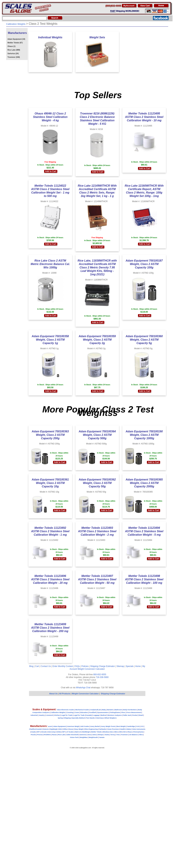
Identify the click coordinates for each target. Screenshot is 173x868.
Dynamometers (103, 712)
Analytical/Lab (96, 710)
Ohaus (130, 732)
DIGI (60, 729)
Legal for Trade (67, 715)
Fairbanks (103, 729)
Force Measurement (134, 712)
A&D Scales (85, 726)
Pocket (135, 715)
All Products (65, 694)
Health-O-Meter (126, 729)
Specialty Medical (78, 718)
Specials (130, 666)
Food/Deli (93, 712)
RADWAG (47, 735)
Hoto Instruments (139, 729)
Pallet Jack (127, 715)
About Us (53, 694)
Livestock (49, 715)
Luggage (96, 715)
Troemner (124, 735)
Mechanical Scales (82, 710)
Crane (77, 712)
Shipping (67, 718)
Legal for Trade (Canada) (83, 715)
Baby (104, 710)
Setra (94, 735)
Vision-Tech (74, 737)
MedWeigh (86, 732)
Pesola (33, 735)
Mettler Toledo (96, 732)
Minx (116, 732)
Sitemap (120, 666)
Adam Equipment (60, 726)
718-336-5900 (102, 677)
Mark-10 (78, 732)
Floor (123, 712)
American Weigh (73, 726)
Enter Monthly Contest (63, 666)
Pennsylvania (138, 732)
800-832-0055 (100, 675)
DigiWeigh (54, 729)
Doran (71, 729)
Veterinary (100, 718)
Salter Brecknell (72, 735)
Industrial (34, 715)
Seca (89, 735)
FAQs (77, 666)
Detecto (46, 729)
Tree (118, 735)
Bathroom (118, 710)
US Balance (133, 735)
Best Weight (121, 726)
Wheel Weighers (111, 718)
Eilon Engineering (91, 729)
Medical (104, 715)
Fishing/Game (115, 712)
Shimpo (100, 735)
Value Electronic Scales (65, 710)
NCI (125, 732)
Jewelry (42, 715)
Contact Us (46, 666)
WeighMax (84, 737)
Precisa (40, 735)
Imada (33, 732)
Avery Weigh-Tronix (108, 726)
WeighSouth (93, 737)
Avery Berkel (95, 726)
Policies (85, 666)
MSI (121, 732)
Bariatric (110, 710)
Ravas (54, 735)
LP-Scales (70, 732)
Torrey (113, 735)
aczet (50, 726)
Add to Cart (51, 171)
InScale (44, 732)
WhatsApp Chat (83, 688)
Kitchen (57, 715)
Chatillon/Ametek (35, 729)
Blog (31, 666)
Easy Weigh (79, 729)
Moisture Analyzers (115, 715)
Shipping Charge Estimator (102, 666)
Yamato (102, 737)
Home (138, 666)
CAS (138, 726)
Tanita (107, 735)
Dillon (65, 729)
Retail (141, 715)
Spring (60, 718)
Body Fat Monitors (130, 710)
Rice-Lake (62, 735)
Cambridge (131, 726)
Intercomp (51, 732)
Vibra (141, 735)
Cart (37, 666)
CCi (142, 726)
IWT (38, 732)
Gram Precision (113, 729)
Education (84, 712)
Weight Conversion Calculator (91, 669)
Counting (70, 712)
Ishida (59, 732)
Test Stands (90, 718)
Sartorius (83, 735)
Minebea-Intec (108, 732)
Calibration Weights (58, 712)
